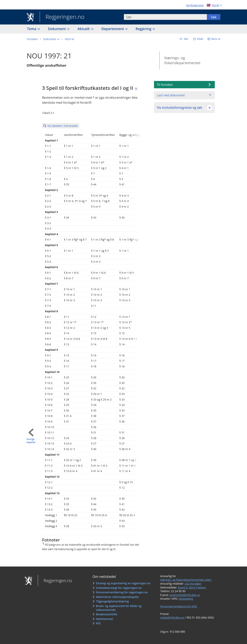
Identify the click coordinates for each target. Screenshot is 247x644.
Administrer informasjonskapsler (117, 597)
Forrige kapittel (31, 441)
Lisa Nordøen (193, 584)
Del (186, 39)
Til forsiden (165, 85)
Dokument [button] (57, 29)
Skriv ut (216, 39)
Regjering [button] (144, 29)
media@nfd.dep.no (172, 617)
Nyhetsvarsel (104, 619)
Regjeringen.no (62, 17)
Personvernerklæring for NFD (179, 606)
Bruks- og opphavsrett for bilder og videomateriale (119, 608)
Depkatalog (186, 599)
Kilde (200, 39)
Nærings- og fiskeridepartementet (182, 60)
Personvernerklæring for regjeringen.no (122, 592)
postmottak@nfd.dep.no (185, 595)
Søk (214, 17)
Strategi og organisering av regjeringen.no (123, 583)
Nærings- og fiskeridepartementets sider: (186, 580)
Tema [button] (32, 29)
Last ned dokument (171, 95)
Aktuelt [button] (84, 29)
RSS (98, 623)
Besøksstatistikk (107, 614)
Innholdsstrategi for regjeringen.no (119, 588)
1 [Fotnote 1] (136, 89)
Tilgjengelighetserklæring (112, 601)
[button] (51, 39)
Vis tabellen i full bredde (63, 126)
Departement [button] (113, 29)
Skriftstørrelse (195, 5)
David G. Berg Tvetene (192, 587)
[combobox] (165, 17)
